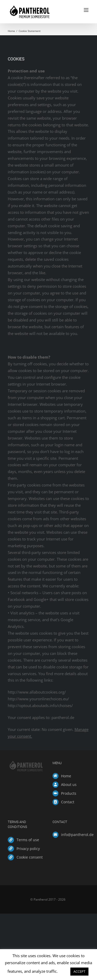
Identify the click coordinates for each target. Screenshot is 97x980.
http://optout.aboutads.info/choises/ (40, 705)
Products (69, 793)
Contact (68, 802)
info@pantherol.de (75, 835)
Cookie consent (30, 857)
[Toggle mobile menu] (87, 10)
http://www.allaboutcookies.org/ (37, 692)
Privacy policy (28, 849)
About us (69, 784)
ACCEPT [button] (79, 971)
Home (66, 776)
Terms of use (28, 840)
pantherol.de (63, 717)
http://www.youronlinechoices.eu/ (38, 699)
